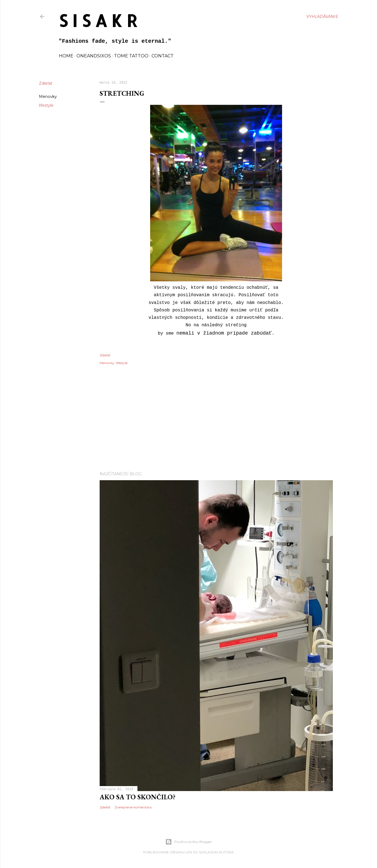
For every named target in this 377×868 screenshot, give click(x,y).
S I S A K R (98, 21)
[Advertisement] (216, 419)
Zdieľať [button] (46, 83)
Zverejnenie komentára (133, 807)
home (66, 56)
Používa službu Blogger (189, 842)
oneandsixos (94, 56)
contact (163, 56)
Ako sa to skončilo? (138, 797)
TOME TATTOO (131, 56)
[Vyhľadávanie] (322, 17)
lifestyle (46, 105)
